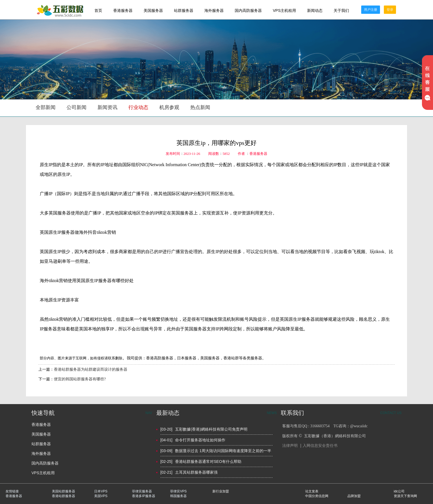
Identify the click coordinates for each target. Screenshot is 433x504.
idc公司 (399, 491)
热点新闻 (200, 107)
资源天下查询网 (405, 496)
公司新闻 (76, 107)
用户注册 (371, 10)
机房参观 (169, 107)
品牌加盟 (354, 496)
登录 (390, 10)
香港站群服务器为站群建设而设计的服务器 (91, 369)
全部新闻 (46, 107)
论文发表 (312, 491)
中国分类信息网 (317, 496)
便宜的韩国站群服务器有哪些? (80, 379)
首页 (98, 10)
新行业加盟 (221, 491)
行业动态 (138, 107)
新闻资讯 (107, 107)
